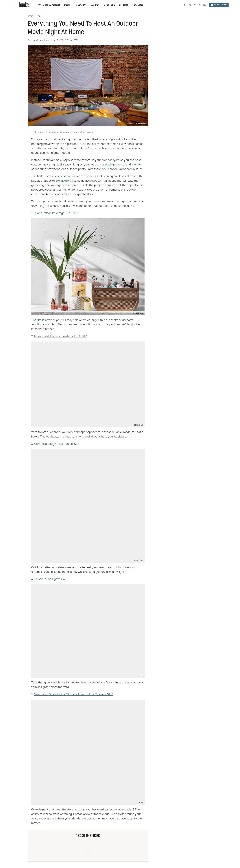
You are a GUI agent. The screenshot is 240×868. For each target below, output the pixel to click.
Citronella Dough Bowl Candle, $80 (57, 444)
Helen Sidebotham (40, 40)
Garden (95, 5)
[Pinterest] (195, 5)
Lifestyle (109, 5)
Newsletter (219, 5)
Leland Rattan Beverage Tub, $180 (56, 213)
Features (138, 5)
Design (68, 5)
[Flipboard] (200, 5)
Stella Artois (63, 181)
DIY (40, 17)
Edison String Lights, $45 (50, 579)
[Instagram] (190, 5)
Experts (124, 5)
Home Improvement (49, 5)
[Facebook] (185, 5)
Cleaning (81, 5)
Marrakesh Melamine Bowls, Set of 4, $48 (61, 336)
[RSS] (205, 5)
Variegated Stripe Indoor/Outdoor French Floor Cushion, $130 (74, 694)
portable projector (113, 165)
